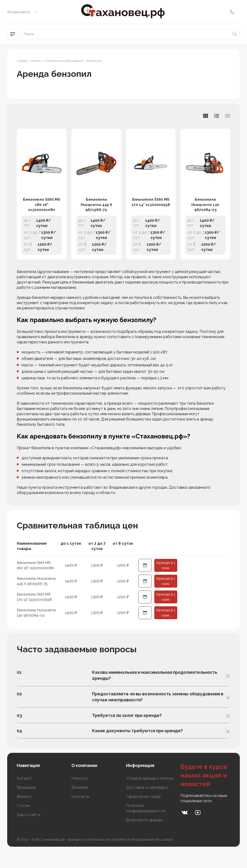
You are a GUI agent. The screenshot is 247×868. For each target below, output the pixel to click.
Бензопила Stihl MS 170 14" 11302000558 (151, 208)
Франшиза (26, 806)
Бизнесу (24, 815)
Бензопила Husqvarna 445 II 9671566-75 (96, 211)
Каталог (24, 797)
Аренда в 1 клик (166, 574)
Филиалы (80, 806)
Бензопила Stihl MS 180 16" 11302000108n (42, 211)
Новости (80, 797)
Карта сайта (28, 834)
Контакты (80, 815)
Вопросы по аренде (144, 839)
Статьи (23, 825)
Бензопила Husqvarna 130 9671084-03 (205, 211)
